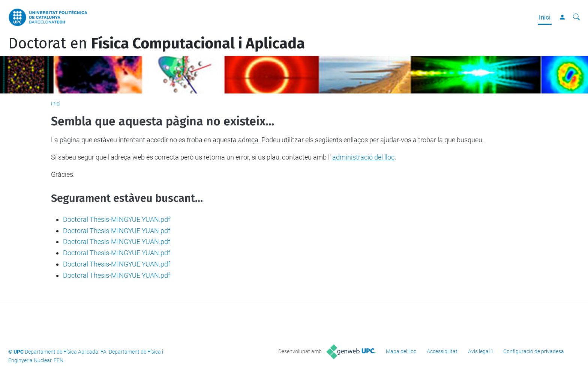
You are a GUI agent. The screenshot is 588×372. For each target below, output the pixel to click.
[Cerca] (576, 17)
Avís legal (479, 351)
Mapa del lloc (401, 351)
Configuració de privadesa (534, 351)
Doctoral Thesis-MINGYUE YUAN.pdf (117, 219)
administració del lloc (363, 157)
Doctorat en (157, 44)
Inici (545, 17)
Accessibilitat (442, 351)
